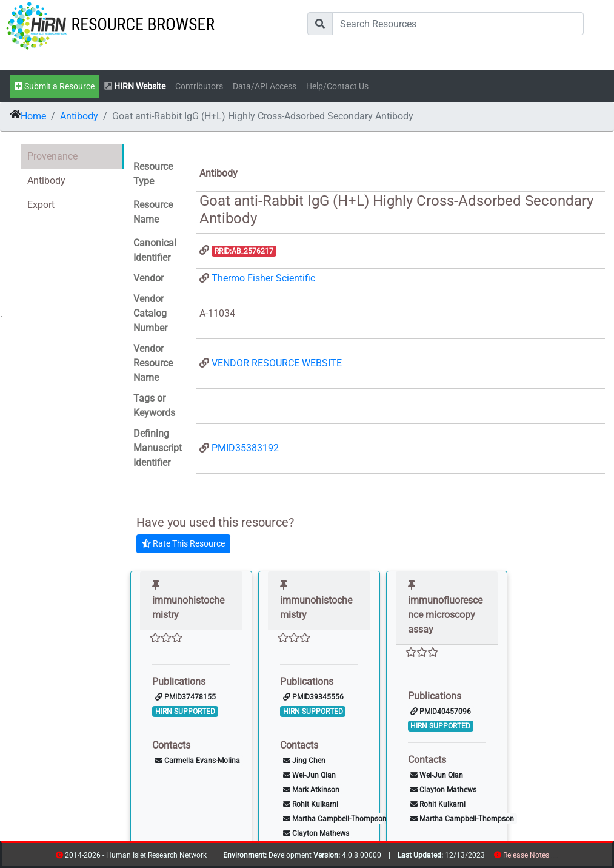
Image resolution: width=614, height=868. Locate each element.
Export (41, 205)
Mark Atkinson (311, 790)
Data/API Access (265, 86)
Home (33, 116)
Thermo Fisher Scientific (263, 278)
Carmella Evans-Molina (198, 761)
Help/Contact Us (337, 86)
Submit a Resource (55, 86)
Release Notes (526, 855)
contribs (557, 857)
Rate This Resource (183, 543)
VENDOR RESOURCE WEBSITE (277, 363)
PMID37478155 (185, 697)
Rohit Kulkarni (311, 804)
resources (553, 857)
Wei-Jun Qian (309, 775)
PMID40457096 (441, 712)
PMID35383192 (245, 448)
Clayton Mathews (316, 833)
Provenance (52, 156)
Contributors (199, 86)
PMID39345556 (313, 697)
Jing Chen (304, 761)
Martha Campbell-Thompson (335, 819)
